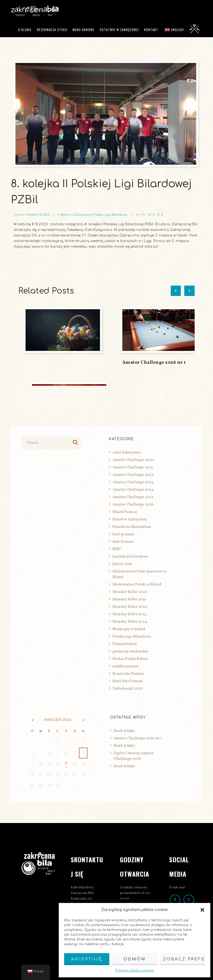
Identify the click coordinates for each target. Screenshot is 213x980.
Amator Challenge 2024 (133, 490)
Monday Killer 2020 (130, 592)
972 (143, 215)
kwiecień (58, 720)
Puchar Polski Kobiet (130, 659)
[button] (202, 910)
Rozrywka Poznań (128, 674)
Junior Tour (122, 564)
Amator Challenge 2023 (133, 482)
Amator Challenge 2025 (133, 497)
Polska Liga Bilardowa (110, 215)
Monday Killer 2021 (129, 599)
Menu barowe (83, 30)
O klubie (25, 30)
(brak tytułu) (124, 731)
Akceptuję (87, 959)
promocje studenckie (130, 652)
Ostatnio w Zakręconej (119, 30)
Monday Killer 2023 (130, 614)
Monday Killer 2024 (130, 622)
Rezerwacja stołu (52, 30)
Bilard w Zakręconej (76, 215)
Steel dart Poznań (128, 681)
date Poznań (123, 542)
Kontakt (151, 30)
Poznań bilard (125, 644)
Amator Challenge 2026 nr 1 (154, 362)
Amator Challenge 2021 (133, 467)
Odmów (135, 959)
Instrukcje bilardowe (130, 557)
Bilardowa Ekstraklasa (132, 527)
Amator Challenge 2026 (133, 505)
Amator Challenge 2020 (133, 460)
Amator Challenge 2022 (133, 475)
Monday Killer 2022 (130, 607)
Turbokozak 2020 (128, 689)
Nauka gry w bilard (129, 629)
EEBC (117, 549)
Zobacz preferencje (184, 959)
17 (66, 764)
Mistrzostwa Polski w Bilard (137, 585)
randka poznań (126, 666)
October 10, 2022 (37, 215)
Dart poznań (123, 534)
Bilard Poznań (125, 512)
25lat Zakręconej (126, 453)
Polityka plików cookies (135, 970)
